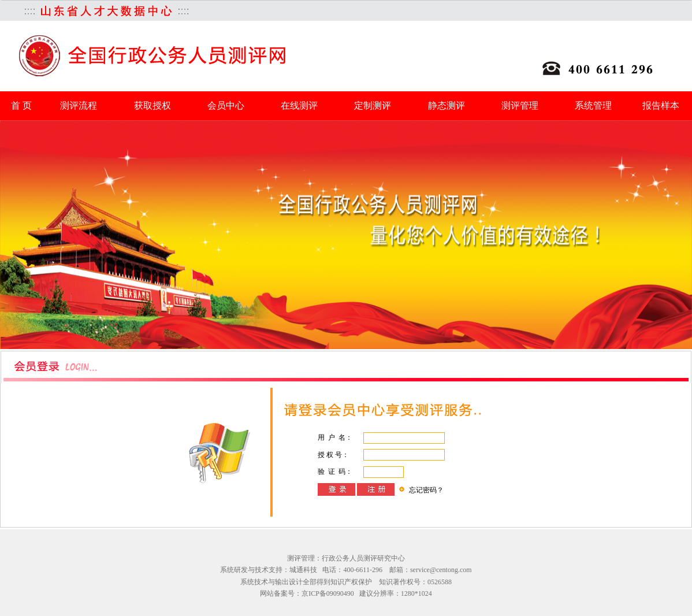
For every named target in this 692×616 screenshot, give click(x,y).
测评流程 (79, 105)
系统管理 (593, 105)
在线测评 (299, 105)
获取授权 (152, 105)
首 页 (21, 105)
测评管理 (520, 105)
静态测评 (447, 105)
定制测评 (373, 105)
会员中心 (226, 105)
